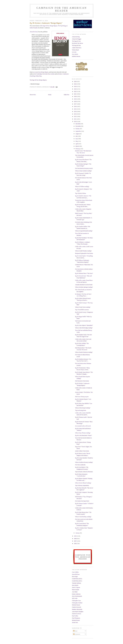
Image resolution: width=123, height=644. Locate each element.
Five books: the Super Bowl (82, 501)
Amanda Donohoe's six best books (84, 285)
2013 (75, 114)
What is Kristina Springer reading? (84, 287)
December (78, 124)
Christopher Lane (76, 601)
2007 (75, 541)
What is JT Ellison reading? (82, 186)
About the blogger (77, 39)
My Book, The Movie (77, 43)
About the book (34, 32)
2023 (75, 89)
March (77, 146)
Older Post (67, 95)
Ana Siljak (75, 592)
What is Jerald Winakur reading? (83, 251)
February (78, 149)
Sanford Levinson (77, 614)
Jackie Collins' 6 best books (82, 451)
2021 (75, 94)
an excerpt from (41, 72)
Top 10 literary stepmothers (82, 485)
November (78, 126)
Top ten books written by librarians (84, 472)
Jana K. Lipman (76, 587)
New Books (75, 54)
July (77, 136)
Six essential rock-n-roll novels (83, 426)
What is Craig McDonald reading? (84, 231)
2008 (75, 539)
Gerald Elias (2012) (77, 579)
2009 (75, 536)
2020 (75, 96)
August (77, 134)
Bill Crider (75, 598)
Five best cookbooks (80, 465)
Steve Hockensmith (77, 596)
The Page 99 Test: (38, 80)
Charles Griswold (76, 607)
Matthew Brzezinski (77, 609)
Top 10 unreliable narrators (82, 310)
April (77, 144)
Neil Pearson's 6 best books (82, 381)
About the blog (76, 37)
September (78, 131)
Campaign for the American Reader (62, 9)
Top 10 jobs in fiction (81, 193)
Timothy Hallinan (76, 583)
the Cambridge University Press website (45, 74)
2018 (75, 101)
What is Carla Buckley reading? (83, 517)
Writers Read (75, 50)
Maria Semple (76, 590)
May (77, 141)
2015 (75, 109)
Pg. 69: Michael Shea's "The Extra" (84, 273)
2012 (75, 116)
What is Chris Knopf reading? (83, 408)
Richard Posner (76, 620)
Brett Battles (75, 585)
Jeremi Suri (75, 622)
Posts (75, 631)
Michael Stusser (76, 605)
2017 (75, 104)
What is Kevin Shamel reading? (83, 483)
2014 (75, 111)
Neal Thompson (76, 618)
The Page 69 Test (76, 41)
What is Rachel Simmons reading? (84, 352)
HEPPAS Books (76, 56)
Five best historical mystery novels (84, 168)
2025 (75, 84)
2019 (75, 99)
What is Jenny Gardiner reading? (83, 171)
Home (50, 95)
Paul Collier (75, 616)
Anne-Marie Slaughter (78, 612)
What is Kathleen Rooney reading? (84, 462)
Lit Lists (74, 52)
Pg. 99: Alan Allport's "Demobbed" (84, 325)
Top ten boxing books (81, 410)
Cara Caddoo (75, 572)
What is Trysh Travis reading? (83, 307)
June (77, 139)
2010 (75, 121)
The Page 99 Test (76, 45)
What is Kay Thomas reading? (83, 433)
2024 (75, 86)
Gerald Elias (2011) (77, 581)
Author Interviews (77, 48)
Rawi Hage (75, 577)
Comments (77, 634)
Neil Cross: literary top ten (82, 397)
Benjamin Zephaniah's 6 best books (84, 253)
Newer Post (33, 95)
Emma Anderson (76, 594)
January (78, 533)
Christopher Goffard (77, 603)
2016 (75, 106)
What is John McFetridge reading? (84, 328)
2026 (75, 81)
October (78, 129)
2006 (75, 544)
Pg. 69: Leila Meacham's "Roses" (84, 435)
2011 (75, 119)
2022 (75, 91)
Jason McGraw (76, 574)
